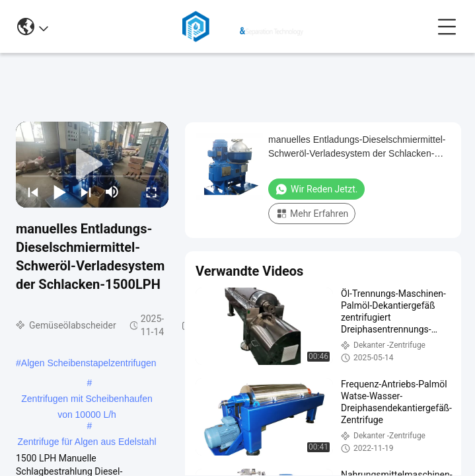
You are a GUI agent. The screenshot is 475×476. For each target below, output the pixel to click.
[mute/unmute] (112, 192)
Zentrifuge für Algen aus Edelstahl (87, 442)
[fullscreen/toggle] (151, 192)
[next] (86, 192)
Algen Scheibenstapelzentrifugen (89, 363)
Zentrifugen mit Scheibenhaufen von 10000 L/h (87, 400)
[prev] (33, 192)
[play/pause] (59, 192)
